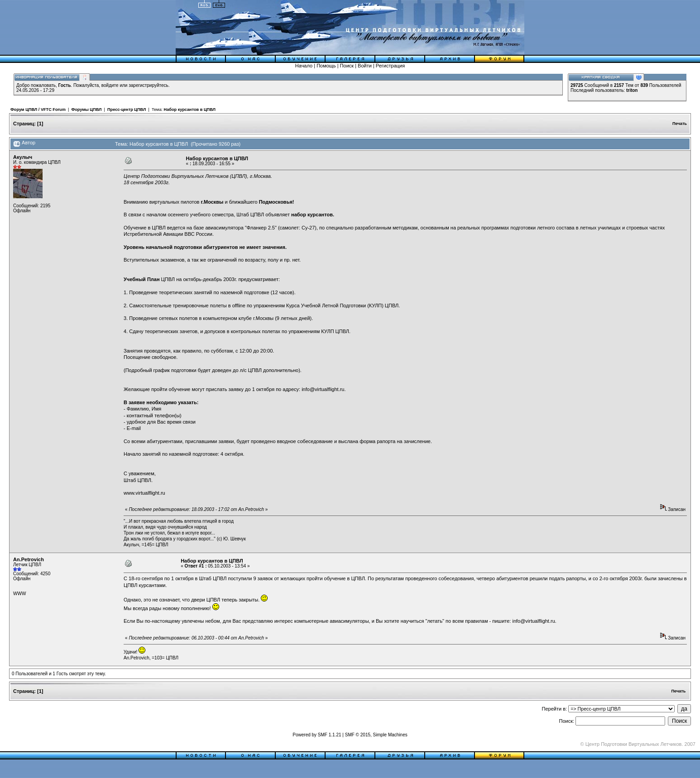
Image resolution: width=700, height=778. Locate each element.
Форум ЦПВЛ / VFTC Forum (38, 110)
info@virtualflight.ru (323, 389)
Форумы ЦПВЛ (86, 110)
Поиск (347, 66)
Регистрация (390, 66)
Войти (365, 66)
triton (632, 90)
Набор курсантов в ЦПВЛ (190, 110)
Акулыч (23, 157)
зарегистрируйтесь (149, 85)
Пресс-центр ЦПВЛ (127, 110)
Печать (680, 124)
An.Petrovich (29, 559)
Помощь (326, 66)
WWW (19, 594)
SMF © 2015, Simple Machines (376, 735)
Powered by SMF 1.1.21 (317, 735)
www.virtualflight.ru (144, 493)
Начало (304, 66)
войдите (110, 85)
